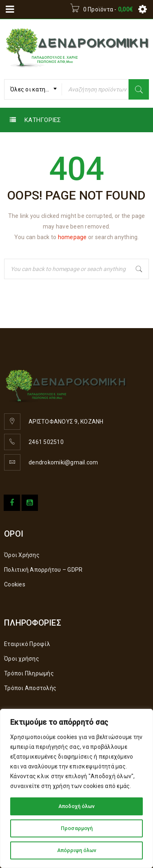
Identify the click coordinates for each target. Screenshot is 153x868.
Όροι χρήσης (22, 659)
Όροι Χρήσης (22, 555)
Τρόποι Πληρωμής (29, 673)
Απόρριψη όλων (77, 850)
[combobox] (33, 89)
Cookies (15, 584)
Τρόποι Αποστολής (30, 688)
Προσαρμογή (76, 828)
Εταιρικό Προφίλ (27, 644)
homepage (72, 237)
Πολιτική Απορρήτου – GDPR (43, 570)
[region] (76, 788)
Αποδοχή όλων (77, 806)
